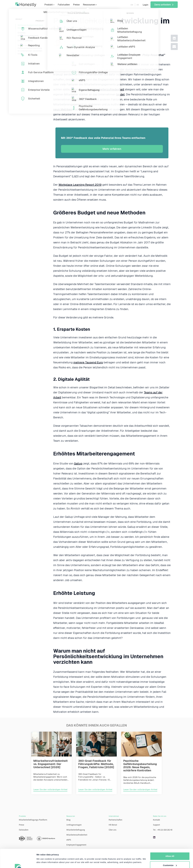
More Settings (170, 857)
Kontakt (156, 820)
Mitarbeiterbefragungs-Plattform (33, 820)
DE (138, 5)
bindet (120, 94)
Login (145, 5)
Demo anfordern (164, 5)
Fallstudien (64, 5)
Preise (76, 5)
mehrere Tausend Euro (88, 362)
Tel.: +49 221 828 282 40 (163, 830)
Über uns (112, 830)
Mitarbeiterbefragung (76, 830)
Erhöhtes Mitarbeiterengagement (28, 34)
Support (156, 825)
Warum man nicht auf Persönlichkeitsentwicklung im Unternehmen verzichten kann (30, 50)
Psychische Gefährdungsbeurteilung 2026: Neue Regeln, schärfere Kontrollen (140, 766)
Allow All (170, 839)
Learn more (42, 863)
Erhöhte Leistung (25, 41)
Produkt (49, 5)
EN (132, 5)
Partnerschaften (115, 820)
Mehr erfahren (112, 149)
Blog (68, 820)
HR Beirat (113, 825)
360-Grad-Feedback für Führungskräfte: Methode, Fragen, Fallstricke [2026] (96, 764)
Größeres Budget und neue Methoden (30, 27)
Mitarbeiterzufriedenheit (108, 89)
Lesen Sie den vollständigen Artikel (50, 789)
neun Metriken (63, 109)
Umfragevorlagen (74, 825)
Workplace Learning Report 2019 (80, 185)
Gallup (78, 464)
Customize (170, 848)
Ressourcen (89, 5)
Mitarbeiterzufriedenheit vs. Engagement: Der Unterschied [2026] (51, 764)
